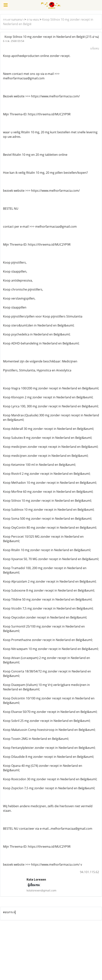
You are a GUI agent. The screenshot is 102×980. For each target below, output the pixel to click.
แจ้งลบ (95, 48)
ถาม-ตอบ (33, 19)
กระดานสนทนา (13, 19)
